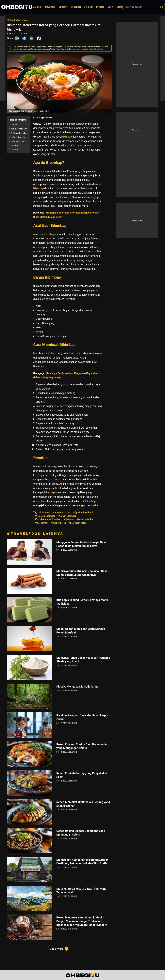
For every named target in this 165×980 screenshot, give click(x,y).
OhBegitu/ (12, 20)
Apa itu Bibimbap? (19, 129)
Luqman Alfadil (46, 118)
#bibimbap (45, 512)
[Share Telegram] (32, 38)
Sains (119, 7)
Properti (100, 7)
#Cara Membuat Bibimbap (48, 519)
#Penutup (69, 519)
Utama (14, 125)
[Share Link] (39, 38)
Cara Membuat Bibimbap (17, 143)
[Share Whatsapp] (17, 38)
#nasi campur (41, 523)
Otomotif (88, 7)
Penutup (15, 150)
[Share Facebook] (24, 38)
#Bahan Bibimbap (67, 516)
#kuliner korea (59, 523)
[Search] (162, 7)
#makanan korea (62, 512)
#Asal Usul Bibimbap (45, 516)
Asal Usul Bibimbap (19, 133)
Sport (110, 7)
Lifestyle (63, 7)
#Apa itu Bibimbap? (83, 512)
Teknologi (76, 7)
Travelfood (50, 7)
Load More (59, 949)
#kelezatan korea (78, 523)
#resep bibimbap (85, 519)
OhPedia (37, 7)
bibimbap (67, 137)
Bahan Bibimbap (18, 137)
